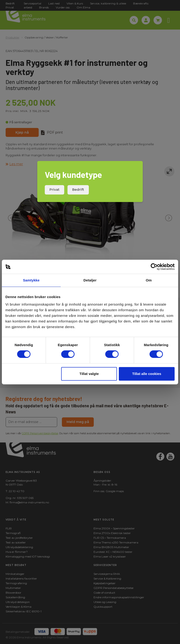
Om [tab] (149, 280)
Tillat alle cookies (147, 374)
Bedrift (78, 190)
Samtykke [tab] (31, 280)
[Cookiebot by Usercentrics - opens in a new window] (154, 267)
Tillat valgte (89, 374)
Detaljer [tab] (90, 280)
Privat (54, 190)
